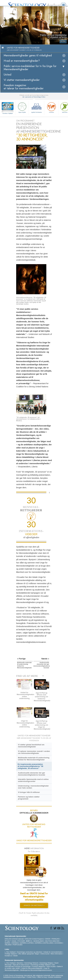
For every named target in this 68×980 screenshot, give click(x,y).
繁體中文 (29, 941)
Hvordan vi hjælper (8, 113)
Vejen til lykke (22, 107)
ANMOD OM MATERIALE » (34, 905)
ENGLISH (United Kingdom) (34, 939)
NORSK (7, 943)
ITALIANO (8, 945)
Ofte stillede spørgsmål (26, 954)
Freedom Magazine (39, 966)
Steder (15, 956)
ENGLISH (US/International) (14, 939)
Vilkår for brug (42, 977)
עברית (7, 941)
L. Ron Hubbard (10, 952)
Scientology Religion (46, 963)
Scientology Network (31, 963)
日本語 (14, 941)
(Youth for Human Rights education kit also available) (34, 914)
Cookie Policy (31, 977)
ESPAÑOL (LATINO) (27, 943)
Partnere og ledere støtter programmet (29, 798)
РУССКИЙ (21, 941)
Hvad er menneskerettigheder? (22, 61)
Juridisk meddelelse (55, 977)
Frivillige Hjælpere (11, 954)
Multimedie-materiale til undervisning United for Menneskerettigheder (34, 759)
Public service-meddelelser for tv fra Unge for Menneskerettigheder (30, 68)
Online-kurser (45, 954)
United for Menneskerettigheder (32, 968)
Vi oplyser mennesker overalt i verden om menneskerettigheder (34, 752)
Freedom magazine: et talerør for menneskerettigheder (24, 87)
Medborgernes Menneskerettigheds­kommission (36, 970)
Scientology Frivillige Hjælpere (41, 965)
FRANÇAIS (56, 939)
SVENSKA (15, 943)
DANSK (48, 939)
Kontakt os (8, 956)
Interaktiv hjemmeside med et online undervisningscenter (33, 780)
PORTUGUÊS (18, 945)
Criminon (51, 107)
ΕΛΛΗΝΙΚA (58, 943)
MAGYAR (56, 941)
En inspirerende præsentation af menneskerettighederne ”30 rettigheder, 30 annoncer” (30, 766)
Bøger (37, 954)
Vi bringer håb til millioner (29, 792)
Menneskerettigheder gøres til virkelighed (28, 55)
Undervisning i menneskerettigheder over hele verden (33, 787)
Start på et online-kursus (21, 965)
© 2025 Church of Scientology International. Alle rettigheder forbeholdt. (27, 975)
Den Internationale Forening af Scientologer (30, 966)
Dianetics (20, 963)
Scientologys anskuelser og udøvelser (29, 952)
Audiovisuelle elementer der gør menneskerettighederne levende (32, 774)
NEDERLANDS (39, 941)
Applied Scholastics (36, 107)
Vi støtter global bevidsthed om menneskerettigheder (31, 746)
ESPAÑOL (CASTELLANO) (44, 943)
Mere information (57, 954)
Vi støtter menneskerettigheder (22, 80)
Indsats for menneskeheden (53, 952)
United (7, 75)
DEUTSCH (49, 941)
